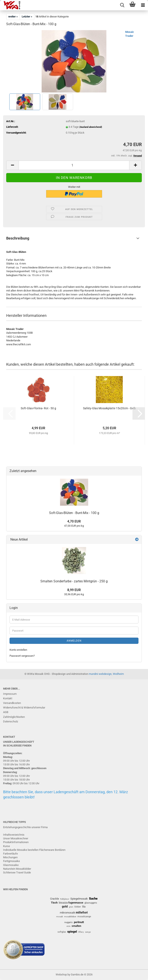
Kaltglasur (65, 899)
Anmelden (74, 641)
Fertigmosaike (11, 861)
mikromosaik (67, 913)
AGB (6, 712)
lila (84, 907)
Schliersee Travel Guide (17, 872)
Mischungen (10, 857)
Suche (93, 899)
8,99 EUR (74, 590)
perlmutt (79, 922)
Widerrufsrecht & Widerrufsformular (24, 708)
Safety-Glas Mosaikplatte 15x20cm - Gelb (109, 408)
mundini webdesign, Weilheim (106, 674)
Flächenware (47, 850)
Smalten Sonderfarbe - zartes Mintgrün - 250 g (74, 581)
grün (71, 907)
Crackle (55, 899)
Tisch (54, 903)
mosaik (60, 917)
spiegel (72, 932)
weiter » (13, 17)
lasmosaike (12, 865)
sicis (68, 926)
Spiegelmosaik (79, 899)
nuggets (69, 922)
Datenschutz (11, 721)
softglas (62, 932)
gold (65, 906)
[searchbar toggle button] (122, 5)
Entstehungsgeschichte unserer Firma (25, 827)
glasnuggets (91, 903)
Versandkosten (12, 703)
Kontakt (8, 698)
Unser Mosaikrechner (16, 838)
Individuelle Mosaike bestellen (21, 850)
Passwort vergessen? (22, 656)
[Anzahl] (74, 165)
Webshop (61, 974)
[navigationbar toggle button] (143, 5)
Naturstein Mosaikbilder (17, 869)
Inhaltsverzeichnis (14, 835)
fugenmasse (76, 903)
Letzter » (27, 17)
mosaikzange (84, 917)
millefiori (82, 912)
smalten (76, 926)
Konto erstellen (18, 650)
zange (88, 932)
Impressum (10, 694)
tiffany (81, 932)
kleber (78, 907)
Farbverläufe (10, 854)
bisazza (63, 903)
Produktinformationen (16, 842)
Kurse (7, 846)
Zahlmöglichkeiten (14, 717)
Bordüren (60, 850)
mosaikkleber (70, 917)
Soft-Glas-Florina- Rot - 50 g (38, 408)
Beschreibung (18, 238)
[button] (12, 165)
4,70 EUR (74, 521)
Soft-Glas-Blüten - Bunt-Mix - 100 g (74, 513)
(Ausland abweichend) (91, 127)
